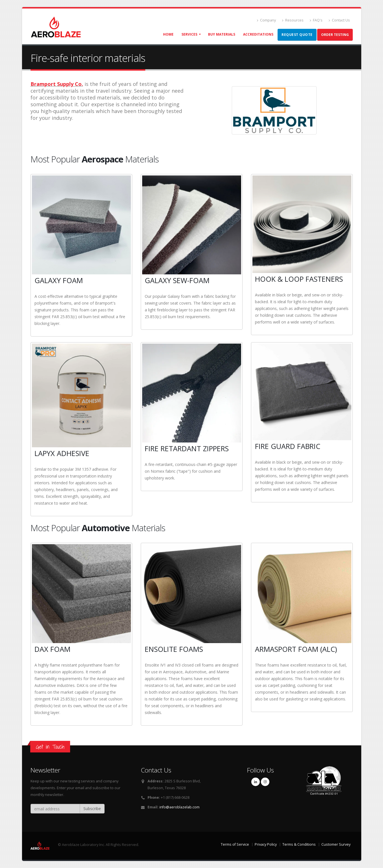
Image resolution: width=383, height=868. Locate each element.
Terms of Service (235, 844)
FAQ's (316, 20)
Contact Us (339, 20)
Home (168, 34)
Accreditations (258, 34)
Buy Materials (222, 34)
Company (266, 20)
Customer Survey (336, 844)
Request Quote (297, 35)
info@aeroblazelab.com (179, 807)
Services (189, 34)
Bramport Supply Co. (57, 84)
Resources (293, 20)
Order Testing (335, 35)
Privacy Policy (266, 844)
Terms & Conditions (299, 844)
